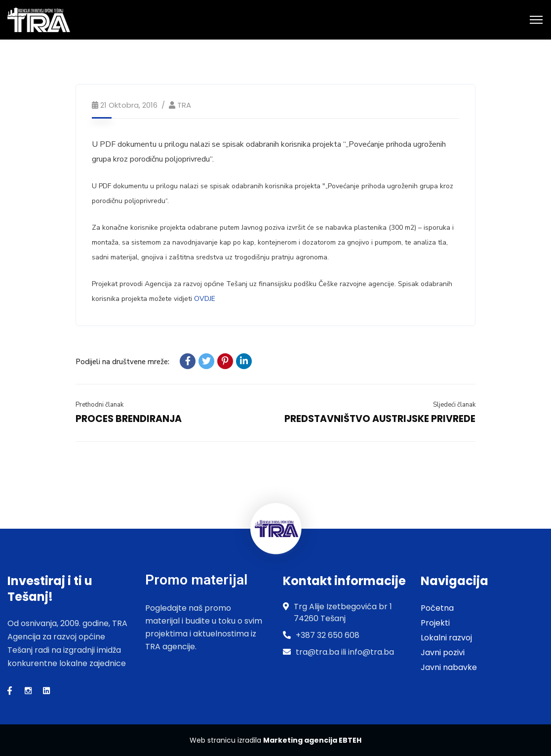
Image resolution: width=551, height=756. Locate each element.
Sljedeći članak (454, 405)
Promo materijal (196, 580)
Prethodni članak (99, 405)
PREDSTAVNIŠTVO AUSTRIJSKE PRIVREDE (380, 419)
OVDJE (205, 299)
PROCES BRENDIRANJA (129, 419)
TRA (184, 105)
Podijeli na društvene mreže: (122, 362)
